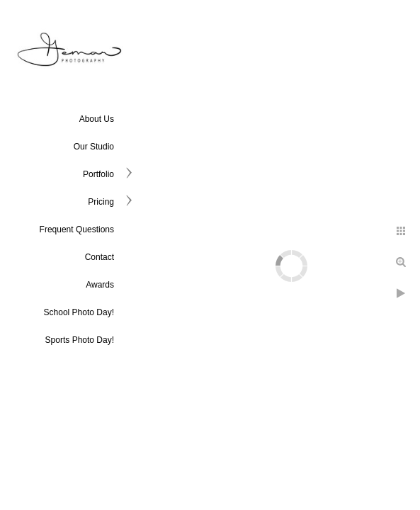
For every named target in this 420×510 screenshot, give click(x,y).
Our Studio (94, 147)
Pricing (101, 202)
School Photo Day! (79, 312)
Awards (100, 285)
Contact (100, 257)
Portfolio (98, 174)
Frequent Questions (77, 229)
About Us (97, 119)
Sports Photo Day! (80, 340)
